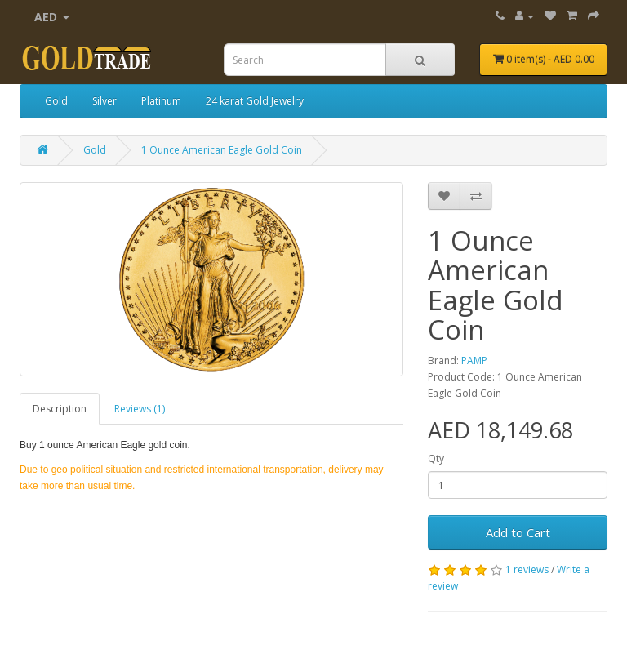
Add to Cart (518, 532)
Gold (56, 101)
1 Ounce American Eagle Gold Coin (222, 150)
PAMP (474, 360)
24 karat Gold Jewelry (255, 101)
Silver (104, 101)
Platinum (161, 101)
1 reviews (527, 570)
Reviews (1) (140, 409)
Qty (436, 458)
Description (60, 409)
